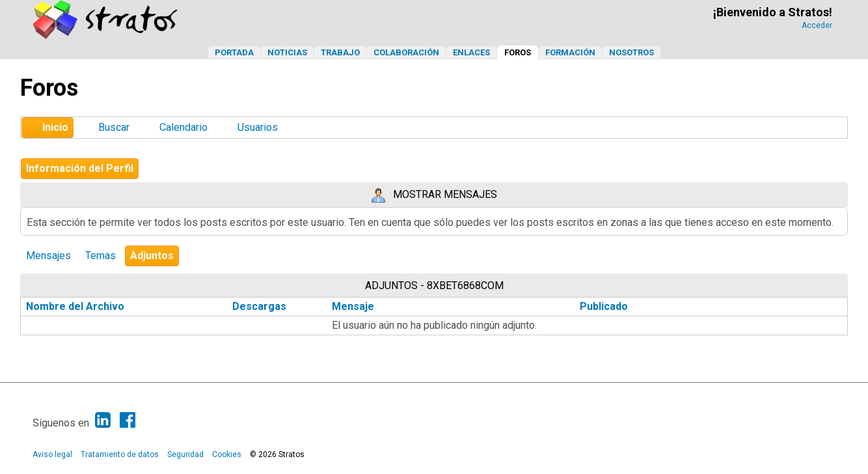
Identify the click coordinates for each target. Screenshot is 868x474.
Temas (101, 256)
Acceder (817, 25)
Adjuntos (152, 256)
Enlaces (471, 52)
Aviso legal (52, 454)
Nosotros (631, 52)
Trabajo (340, 52)
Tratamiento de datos (120, 454)
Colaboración (406, 52)
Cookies (227, 454)
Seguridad (185, 454)
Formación (570, 52)
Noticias (287, 52)
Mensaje (353, 306)
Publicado (604, 306)
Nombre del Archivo (82, 306)
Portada (234, 52)
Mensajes (48, 256)
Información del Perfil (80, 168)
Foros (518, 52)
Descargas (259, 306)
